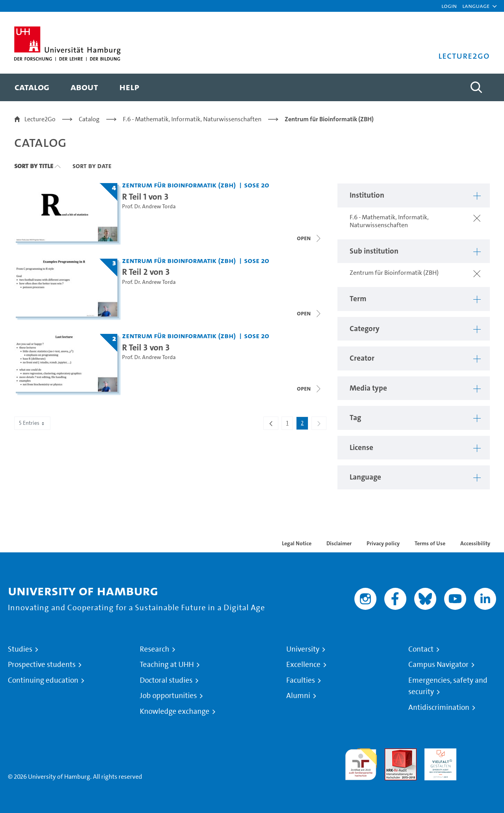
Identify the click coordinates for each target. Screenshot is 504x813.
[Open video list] (309, 238)
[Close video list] (309, 313)
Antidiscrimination (439, 707)
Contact (421, 649)
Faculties (301, 680)
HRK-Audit (438, 753)
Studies (20, 649)
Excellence (303, 665)
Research (155, 649)
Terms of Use (430, 543)
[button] (476, 6)
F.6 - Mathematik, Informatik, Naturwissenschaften (192, 119)
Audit (392, 753)
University (303, 649)
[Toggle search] (476, 87)
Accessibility (475, 543)
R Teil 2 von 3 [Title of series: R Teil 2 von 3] (146, 272)
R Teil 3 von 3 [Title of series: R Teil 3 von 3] (146, 347)
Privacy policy (383, 543)
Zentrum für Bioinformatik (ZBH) (329, 119)
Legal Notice (297, 543)
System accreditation (480, 758)
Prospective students (42, 665)
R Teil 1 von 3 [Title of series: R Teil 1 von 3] (145, 196)
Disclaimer (339, 543)
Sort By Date (92, 166)
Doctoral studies (166, 680)
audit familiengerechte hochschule (361, 762)
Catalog (89, 119)
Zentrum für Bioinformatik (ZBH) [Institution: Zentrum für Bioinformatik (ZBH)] (179, 185)
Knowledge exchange (175, 711)
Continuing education (43, 680)
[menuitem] (32, 87)
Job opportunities (168, 696)
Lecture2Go (40, 119)
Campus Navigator (438, 665)
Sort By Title (34, 166)
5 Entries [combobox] (32, 423)
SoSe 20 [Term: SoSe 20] (257, 185)
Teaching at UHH (167, 665)
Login (449, 6)
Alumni (298, 696)
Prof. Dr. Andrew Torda (149, 206)
